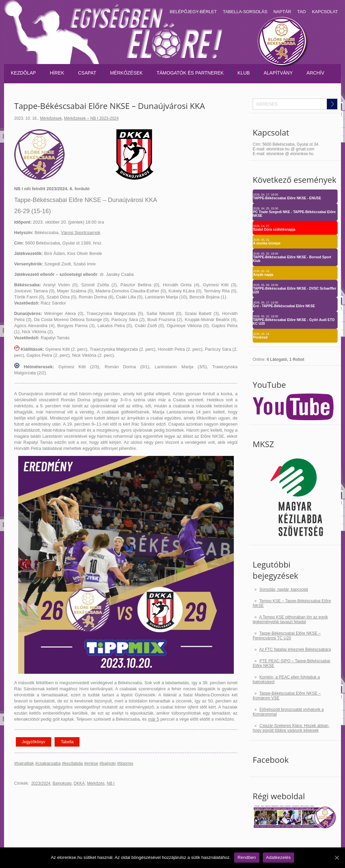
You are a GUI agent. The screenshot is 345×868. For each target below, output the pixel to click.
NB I (111, 783)
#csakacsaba (48, 763)
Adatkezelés (279, 857)
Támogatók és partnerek (190, 73)
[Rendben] (337, 858)
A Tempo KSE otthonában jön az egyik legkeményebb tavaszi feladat (290, 619)
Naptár (282, 12)
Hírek (57, 73)
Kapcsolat (325, 12)
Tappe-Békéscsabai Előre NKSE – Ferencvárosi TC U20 (287, 636)
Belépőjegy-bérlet (193, 12)
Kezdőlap (23, 73)
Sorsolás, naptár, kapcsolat (284, 589)
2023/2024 (41, 783)
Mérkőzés (96, 783)
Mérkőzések (126, 73)
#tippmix (125, 763)
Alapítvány (278, 73)
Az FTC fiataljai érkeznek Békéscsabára (295, 649)
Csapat (87, 73)
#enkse (91, 763)
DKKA (79, 783)
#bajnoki (107, 763)
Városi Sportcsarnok (81, 233)
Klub (244, 73)
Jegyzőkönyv (34, 742)
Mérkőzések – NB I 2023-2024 (91, 118)
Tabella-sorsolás (245, 12)
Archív (316, 73)
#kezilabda (72, 763)
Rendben (247, 857)
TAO (302, 12)
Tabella (67, 742)
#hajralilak (24, 763)
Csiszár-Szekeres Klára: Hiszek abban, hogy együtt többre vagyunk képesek (291, 728)
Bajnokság (62, 783)
